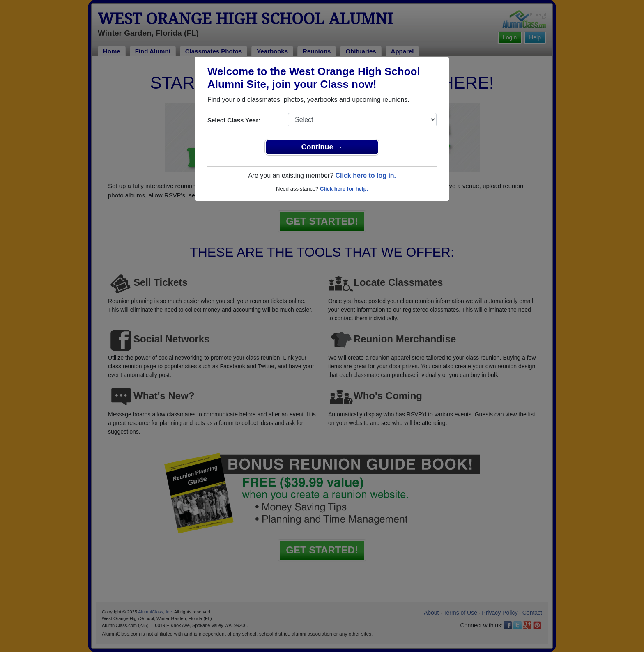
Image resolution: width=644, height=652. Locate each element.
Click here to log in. (366, 176)
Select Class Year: (234, 120)
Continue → (322, 147)
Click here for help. (344, 189)
